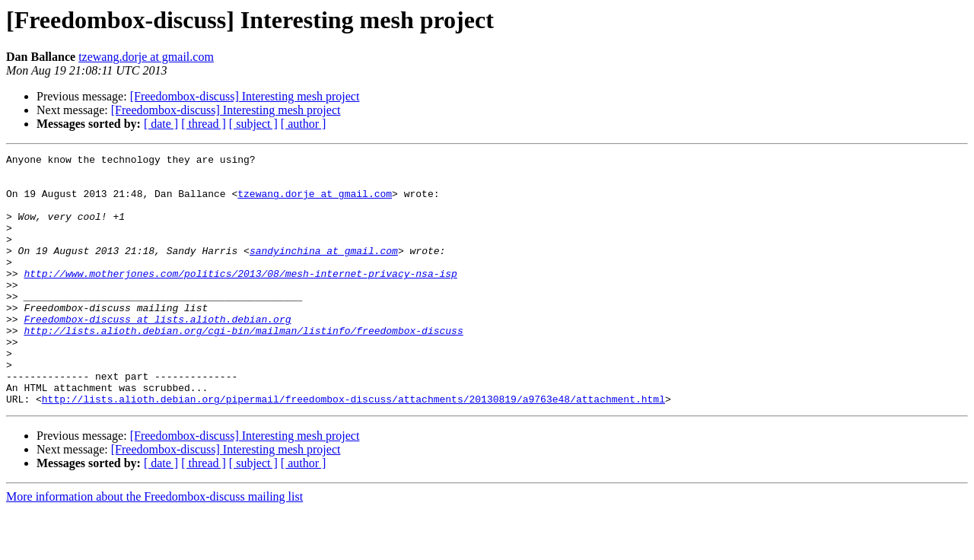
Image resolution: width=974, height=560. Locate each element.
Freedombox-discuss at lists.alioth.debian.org (157, 353)
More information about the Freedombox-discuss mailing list (154, 547)
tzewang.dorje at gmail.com (146, 57)
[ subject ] (253, 124)
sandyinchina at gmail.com (324, 271)
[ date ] (161, 124)
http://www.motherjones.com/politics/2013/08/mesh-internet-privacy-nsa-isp (240, 298)
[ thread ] (204, 124)
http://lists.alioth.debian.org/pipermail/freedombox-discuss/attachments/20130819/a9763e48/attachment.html (353, 449)
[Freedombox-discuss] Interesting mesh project (245, 96)
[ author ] (304, 124)
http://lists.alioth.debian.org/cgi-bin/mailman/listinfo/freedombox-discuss (243, 367)
